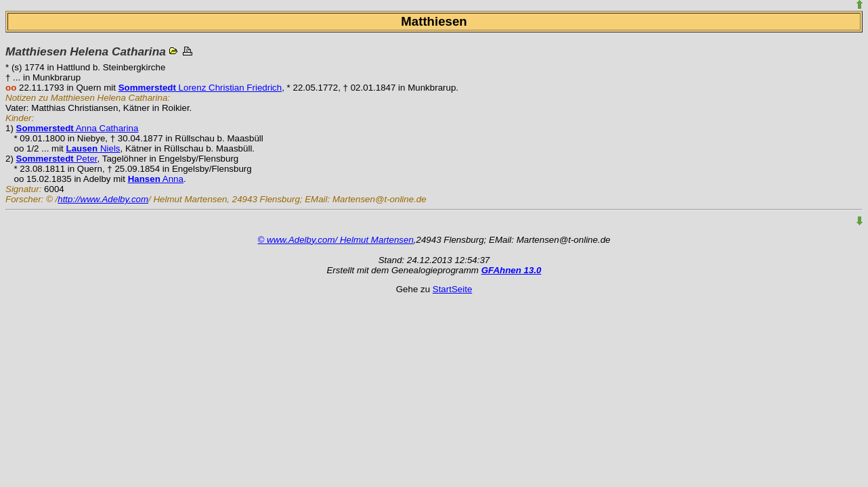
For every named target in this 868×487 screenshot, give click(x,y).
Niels (93, 148)
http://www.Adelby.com (103, 199)
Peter (57, 159)
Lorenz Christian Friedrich (200, 88)
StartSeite (453, 289)
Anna (156, 179)
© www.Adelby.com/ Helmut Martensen (336, 240)
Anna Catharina (78, 128)
